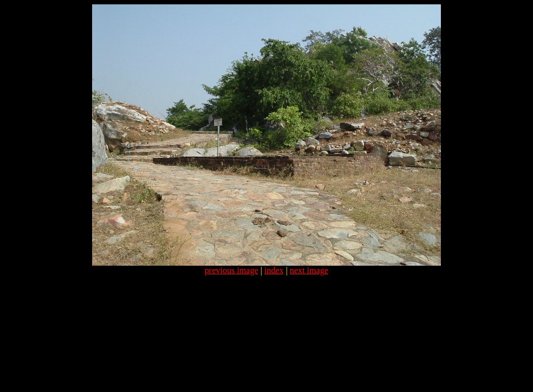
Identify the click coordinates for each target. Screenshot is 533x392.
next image (309, 270)
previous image (232, 270)
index (274, 270)
